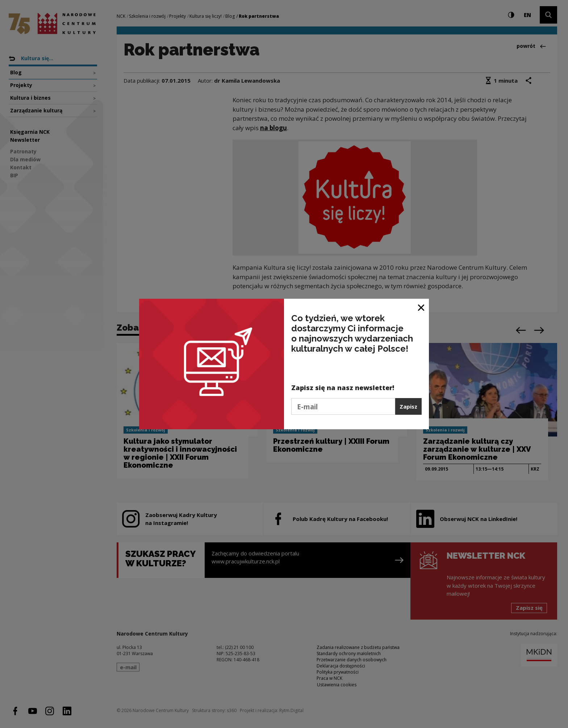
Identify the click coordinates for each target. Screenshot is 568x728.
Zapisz (408, 406)
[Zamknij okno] (421, 307)
